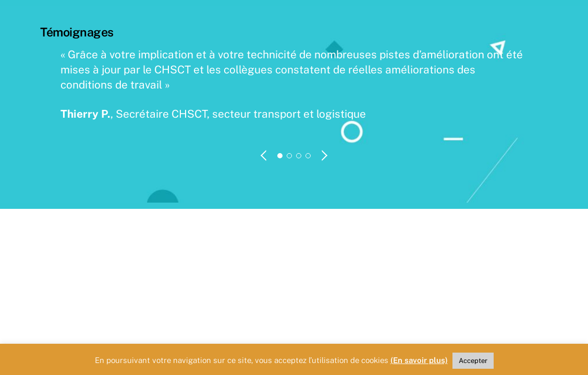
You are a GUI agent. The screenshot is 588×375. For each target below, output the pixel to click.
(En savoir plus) (419, 360)
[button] (264, 155)
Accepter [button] (473, 361)
